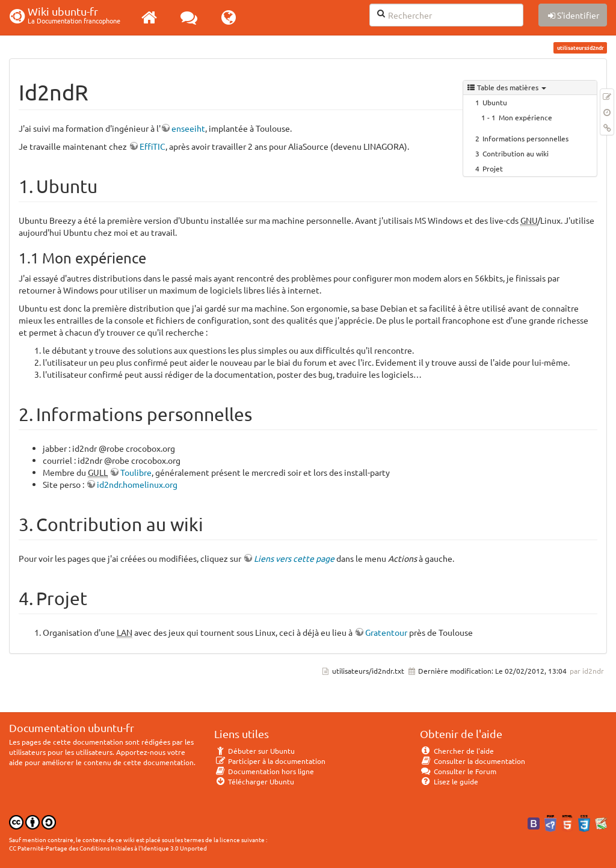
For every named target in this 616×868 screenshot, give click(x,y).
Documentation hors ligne (264, 771)
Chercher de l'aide (457, 751)
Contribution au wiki (516, 153)
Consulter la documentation (473, 761)
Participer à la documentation (270, 761)
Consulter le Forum (458, 771)
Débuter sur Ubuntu (254, 751)
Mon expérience (525, 117)
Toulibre (136, 472)
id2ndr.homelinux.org (137, 484)
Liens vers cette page (294, 558)
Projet (493, 168)
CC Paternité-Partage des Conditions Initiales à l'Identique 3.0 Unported (108, 848)
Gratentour (386, 632)
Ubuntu (495, 102)
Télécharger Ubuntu (254, 781)
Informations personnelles (525, 138)
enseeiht (188, 128)
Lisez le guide (449, 781)
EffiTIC (152, 146)
